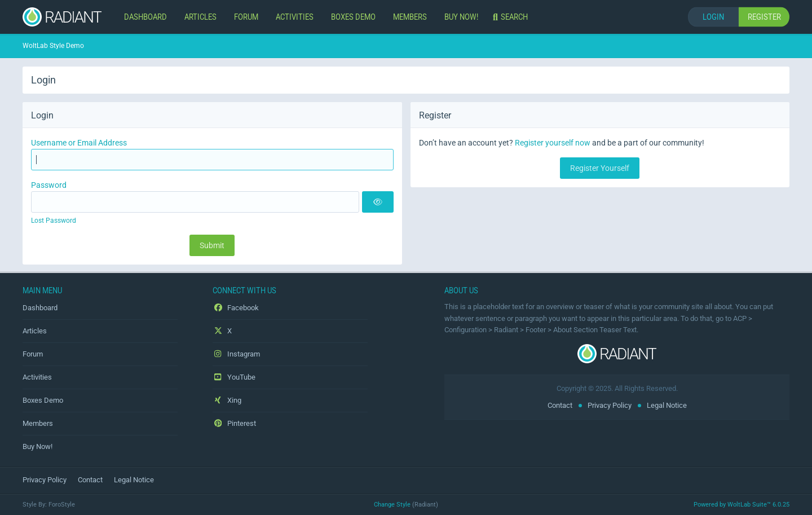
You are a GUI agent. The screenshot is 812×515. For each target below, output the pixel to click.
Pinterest (234, 423)
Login (713, 17)
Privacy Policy (610, 405)
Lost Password (54, 221)
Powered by (742, 505)
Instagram (236, 354)
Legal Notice (667, 405)
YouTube (234, 377)
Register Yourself (600, 168)
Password (49, 185)
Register (764, 17)
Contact (560, 405)
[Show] (378, 202)
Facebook (236, 308)
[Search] (512, 17)
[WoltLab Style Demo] (62, 17)
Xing (227, 400)
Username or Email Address (79, 143)
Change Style (392, 505)
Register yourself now (553, 143)
